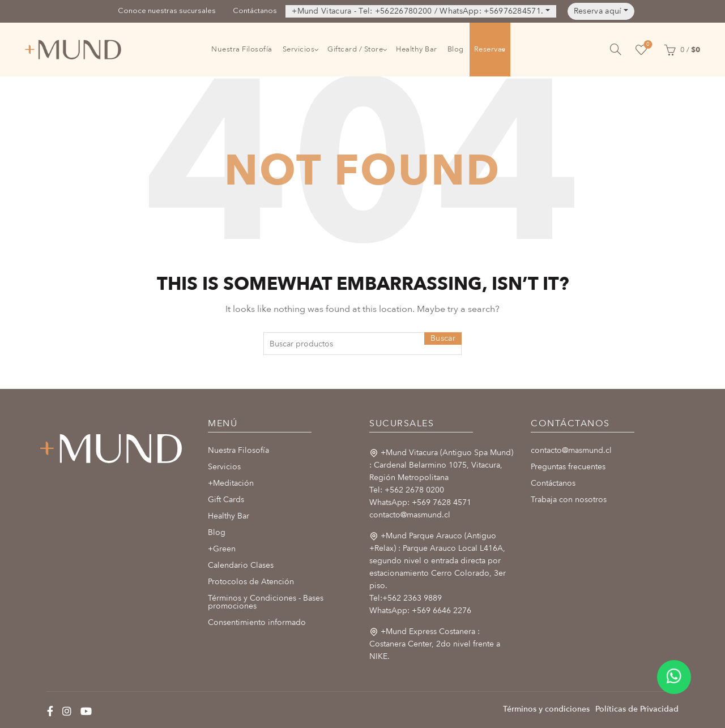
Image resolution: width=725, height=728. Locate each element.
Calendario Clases (241, 565)
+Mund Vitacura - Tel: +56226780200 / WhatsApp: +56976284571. (417, 11)
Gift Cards (226, 500)
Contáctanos (255, 11)
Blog (456, 49)
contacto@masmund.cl (410, 515)
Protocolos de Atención (251, 582)
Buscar (443, 338)
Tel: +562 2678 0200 (407, 490)
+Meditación (231, 483)
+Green (222, 549)
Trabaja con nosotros (569, 500)
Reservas (490, 49)
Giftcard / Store (355, 49)
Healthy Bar (417, 49)
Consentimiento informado (257, 622)
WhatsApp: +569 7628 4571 (420, 502)
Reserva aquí (598, 11)
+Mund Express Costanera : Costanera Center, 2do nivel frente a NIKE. (435, 644)
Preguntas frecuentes (568, 467)
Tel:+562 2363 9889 (406, 598)
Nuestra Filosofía (242, 49)
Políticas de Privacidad (637, 709)
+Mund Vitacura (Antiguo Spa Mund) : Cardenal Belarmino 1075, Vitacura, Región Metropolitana (441, 465)
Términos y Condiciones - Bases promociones (266, 602)
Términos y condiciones (546, 709)
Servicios (299, 49)
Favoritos (647, 45)
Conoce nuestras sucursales (167, 11)
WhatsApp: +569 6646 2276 (420, 611)
